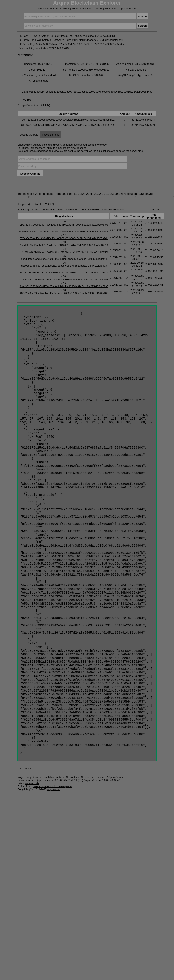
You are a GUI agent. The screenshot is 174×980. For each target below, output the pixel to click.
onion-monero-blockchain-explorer (52, 886)
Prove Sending (51, 135)
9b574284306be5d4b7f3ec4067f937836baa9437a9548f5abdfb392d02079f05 (64, 225)
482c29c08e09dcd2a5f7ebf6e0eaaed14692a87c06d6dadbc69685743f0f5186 (64, 293)
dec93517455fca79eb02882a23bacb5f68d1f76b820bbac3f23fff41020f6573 (64, 266)
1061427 (42, 70)
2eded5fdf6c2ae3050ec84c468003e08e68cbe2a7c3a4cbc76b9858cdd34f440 (64, 259)
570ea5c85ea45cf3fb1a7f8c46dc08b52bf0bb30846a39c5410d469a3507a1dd (64, 238)
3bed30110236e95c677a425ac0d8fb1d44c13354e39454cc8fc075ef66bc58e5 (64, 286)
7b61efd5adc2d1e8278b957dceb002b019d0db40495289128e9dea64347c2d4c (64, 231)
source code (32, 883)
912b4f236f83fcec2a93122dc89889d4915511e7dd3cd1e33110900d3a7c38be (64, 273)
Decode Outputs (29, 135)
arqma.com (54, 889)
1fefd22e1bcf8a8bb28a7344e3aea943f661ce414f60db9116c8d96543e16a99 (64, 245)
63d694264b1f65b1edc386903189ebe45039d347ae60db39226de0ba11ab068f (64, 279)
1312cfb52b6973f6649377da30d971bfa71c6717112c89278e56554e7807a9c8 (64, 252)
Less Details (24, 868)
